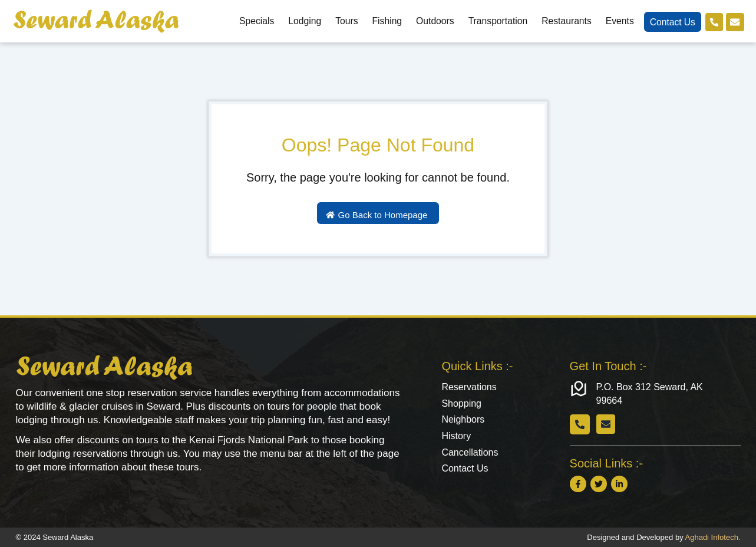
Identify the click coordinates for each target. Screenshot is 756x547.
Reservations (469, 387)
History (456, 436)
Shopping (461, 403)
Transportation (497, 21)
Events (619, 21)
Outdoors (435, 21)
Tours (346, 21)
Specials (256, 21)
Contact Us (671, 22)
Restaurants (566, 21)
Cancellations (470, 453)
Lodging (304, 21)
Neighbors (463, 420)
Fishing (386, 21)
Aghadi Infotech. (713, 537)
